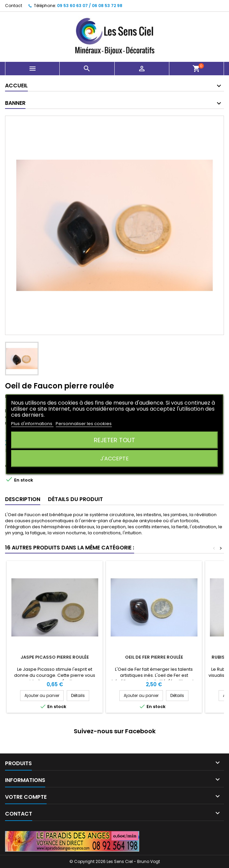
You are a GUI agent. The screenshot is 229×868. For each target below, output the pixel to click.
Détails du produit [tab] (75, 499)
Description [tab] (23, 499)
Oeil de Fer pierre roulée (154, 657)
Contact (14, 6)
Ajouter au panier (42, 695)
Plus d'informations (32, 423)
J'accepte (114, 458)
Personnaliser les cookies (84, 423)
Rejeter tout (114, 440)
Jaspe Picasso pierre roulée (55, 657)
